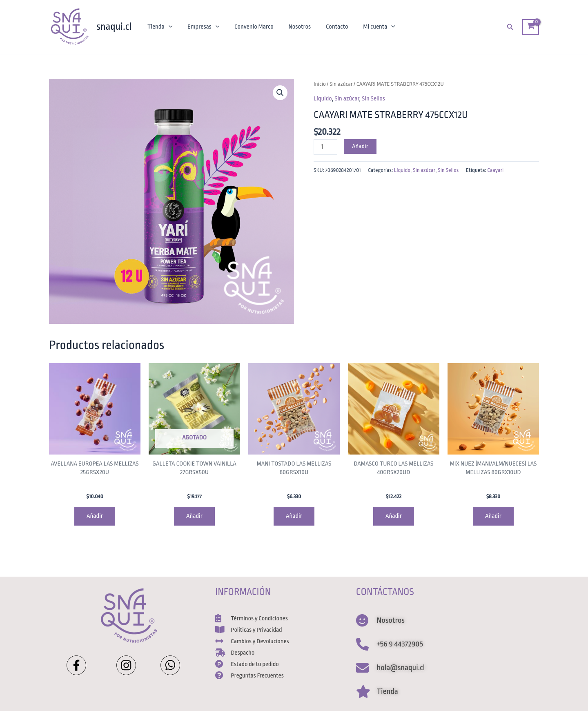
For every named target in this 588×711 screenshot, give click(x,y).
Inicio (320, 84)
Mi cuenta (369, 27)
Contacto (329, 27)
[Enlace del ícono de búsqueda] (510, 27)
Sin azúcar (341, 84)
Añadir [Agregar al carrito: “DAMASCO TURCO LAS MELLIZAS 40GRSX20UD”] (394, 516)
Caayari (495, 170)
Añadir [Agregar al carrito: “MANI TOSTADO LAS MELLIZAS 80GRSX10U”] (294, 516)
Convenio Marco (249, 27)
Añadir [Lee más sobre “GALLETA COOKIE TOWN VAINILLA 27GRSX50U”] (194, 516)
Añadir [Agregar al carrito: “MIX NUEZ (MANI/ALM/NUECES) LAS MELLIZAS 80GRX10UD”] (493, 516)
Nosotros (293, 27)
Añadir (360, 146)
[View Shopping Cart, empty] (531, 27)
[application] (167, 27)
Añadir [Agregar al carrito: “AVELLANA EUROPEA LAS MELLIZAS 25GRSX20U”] (95, 516)
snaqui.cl (114, 27)
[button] (280, 93)
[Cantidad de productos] (325, 147)
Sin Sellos (373, 99)
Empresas (200, 27)
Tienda (159, 27)
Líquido (323, 99)
